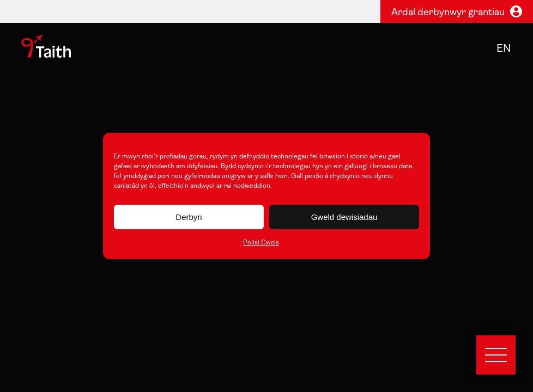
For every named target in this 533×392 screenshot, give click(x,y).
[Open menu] (496, 355)
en (504, 49)
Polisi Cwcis (261, 243)
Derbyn (189, 217)
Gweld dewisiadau (344, 217)
